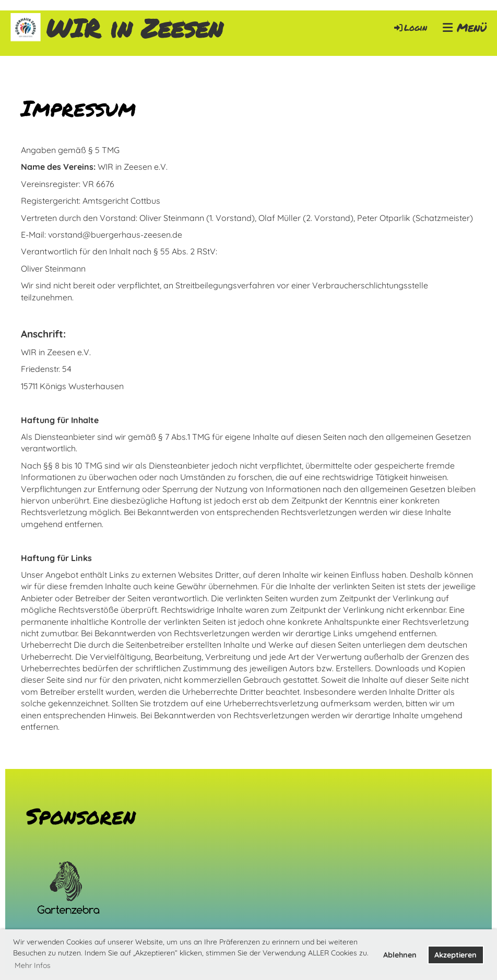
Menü (465, 28)
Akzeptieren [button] (455, 955)
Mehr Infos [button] (33, 965)
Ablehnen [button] (400, 955)
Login (410, 27)
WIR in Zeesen (134, 28)
